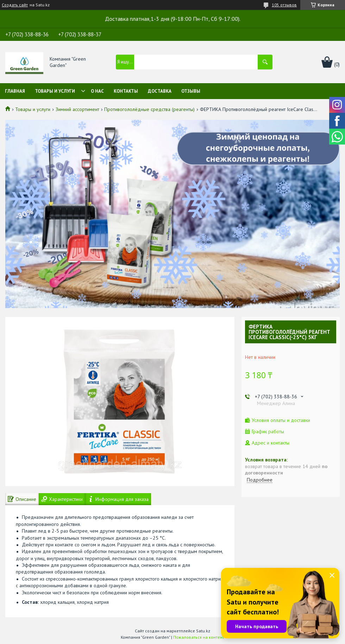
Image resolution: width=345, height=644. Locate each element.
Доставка (160, 91)
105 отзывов (284, 5)
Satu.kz (203, 631)
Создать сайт (15, 5)
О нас (97, 91)
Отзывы (191, 91)
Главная (15, 91)
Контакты (126, 91)
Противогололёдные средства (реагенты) (149, 109)
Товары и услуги (55, 91)
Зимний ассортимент (77, 109)
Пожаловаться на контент (199, 637)
